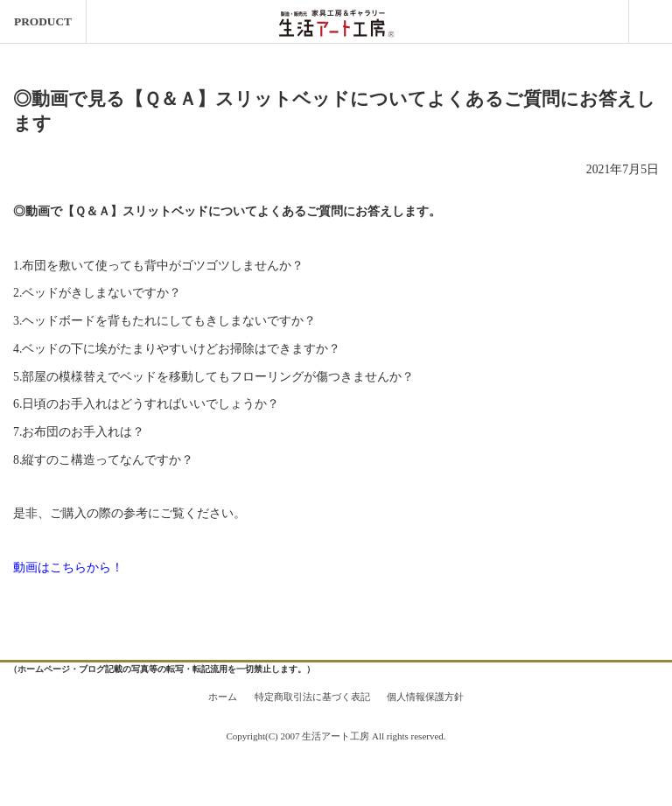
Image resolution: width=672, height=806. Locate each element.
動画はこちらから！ (68, 568)
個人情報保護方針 (425, 697)
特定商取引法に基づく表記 (312, 697)
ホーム (223, 697)
